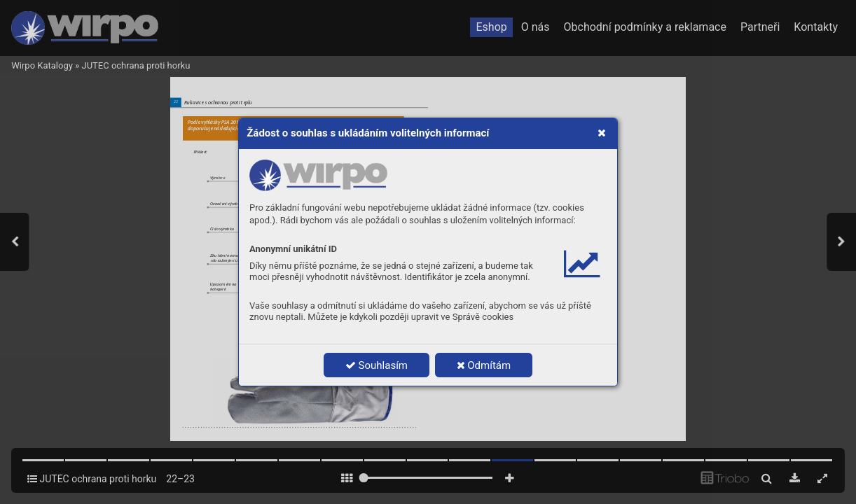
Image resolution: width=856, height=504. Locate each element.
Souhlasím (377, 365)
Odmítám (484, 365)
